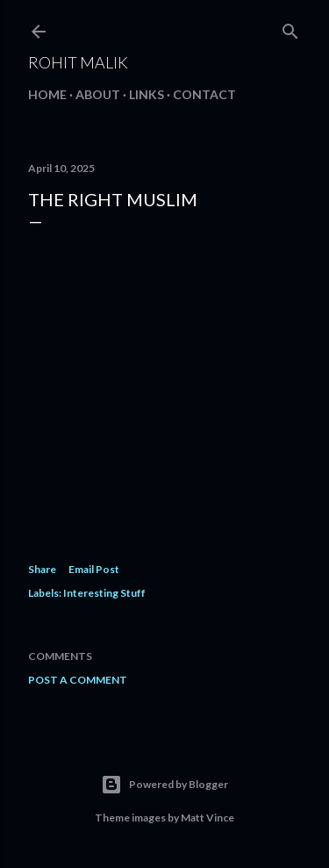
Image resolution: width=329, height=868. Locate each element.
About (98, 94)
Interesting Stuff (104, 593)
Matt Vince (207, 818)
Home (47, 94)
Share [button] (42, 569)
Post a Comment (78, 680)
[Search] (290, 28)
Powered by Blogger (164, 785)
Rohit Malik (78, 62)
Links (147, 94)
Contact (204, 94)
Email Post (94, 569)
